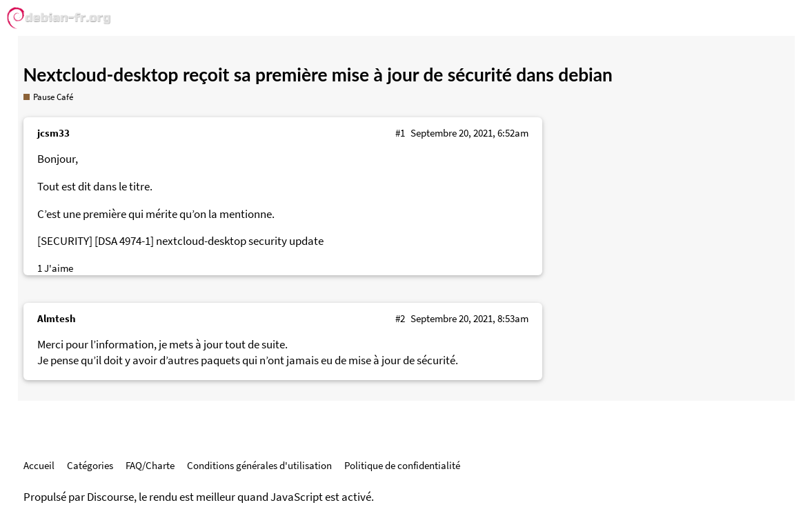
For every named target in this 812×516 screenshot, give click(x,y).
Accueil (39, 465)
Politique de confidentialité (402, 465)
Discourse (110, 497)
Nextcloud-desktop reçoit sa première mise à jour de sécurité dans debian (318, 75)
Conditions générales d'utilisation (259, 465)
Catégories (90, 465)
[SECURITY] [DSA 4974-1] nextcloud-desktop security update (180, 241)
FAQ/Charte (150, 465)
